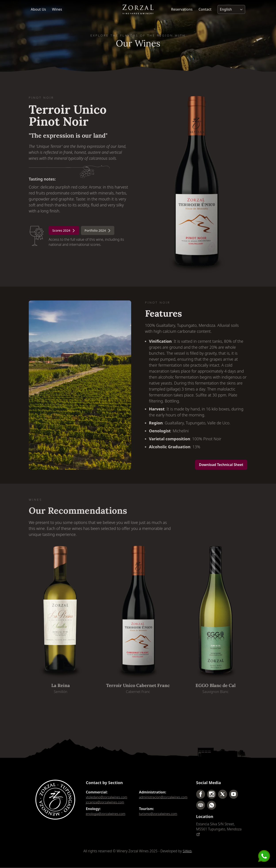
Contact (205, 10)
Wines (57, 10)
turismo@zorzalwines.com (160, 814)
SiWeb (187, 852)
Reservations (182, 10)
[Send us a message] (264, 856)
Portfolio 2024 (102, 231)
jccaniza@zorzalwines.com (106, 803)
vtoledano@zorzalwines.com (108, 797)
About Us (38, 10)
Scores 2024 (65, 231)
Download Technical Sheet (221, 465)
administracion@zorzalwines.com (164, 800)
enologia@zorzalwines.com (107, 814)
